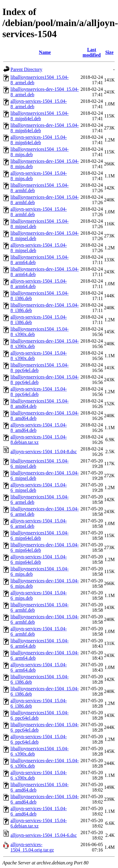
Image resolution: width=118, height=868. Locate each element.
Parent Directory (26, 69)
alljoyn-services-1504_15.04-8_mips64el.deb (39, 140)
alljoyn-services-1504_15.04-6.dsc (44, 835)
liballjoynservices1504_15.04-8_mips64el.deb (40, 116)
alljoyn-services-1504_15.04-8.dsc (44, 452)
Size (109, 52)
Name (45, 52)
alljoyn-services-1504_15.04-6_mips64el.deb (39, 559)
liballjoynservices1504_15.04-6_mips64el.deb (40, 535)
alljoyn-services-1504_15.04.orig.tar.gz (32, 847)
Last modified (92, 52)
